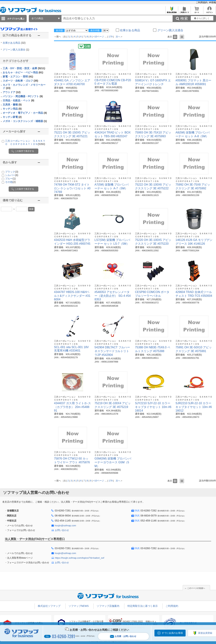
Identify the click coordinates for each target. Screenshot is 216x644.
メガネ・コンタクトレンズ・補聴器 (25, 121)
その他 (10, 182)
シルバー (12, 175)
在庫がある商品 (14, 43)
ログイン (209, 11)
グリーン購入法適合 (16, 50)
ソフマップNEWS (79, 606)
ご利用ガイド (184, 11)
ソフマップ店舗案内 (108, 606)
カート (197, 11)
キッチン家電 (12, 117)
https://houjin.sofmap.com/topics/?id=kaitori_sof (80, 558)
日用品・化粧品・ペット (18, 100)
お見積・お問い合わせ (123, 636)
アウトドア (12, 92)
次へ (118, 37)
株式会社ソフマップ (49, 606)
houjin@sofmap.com (65, 526)
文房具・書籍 (12, 105)
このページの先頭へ (196, 588)
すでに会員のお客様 (172, 633)
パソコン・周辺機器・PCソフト (23, 96)
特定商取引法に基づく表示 (143, 606)
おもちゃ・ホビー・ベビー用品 (23, 72)
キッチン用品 (12, 109)
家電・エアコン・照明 (18, 77)
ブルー (10, 179)
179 (111, 37)
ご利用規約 (202, 2)
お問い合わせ (62, 530)
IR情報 (212, 2)
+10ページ (99, 37)
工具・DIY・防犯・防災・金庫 (24, 68)
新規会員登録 (172, 11)
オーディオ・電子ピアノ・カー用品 (25, 113)
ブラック (12, 172)
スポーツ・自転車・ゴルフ (20, 81)
